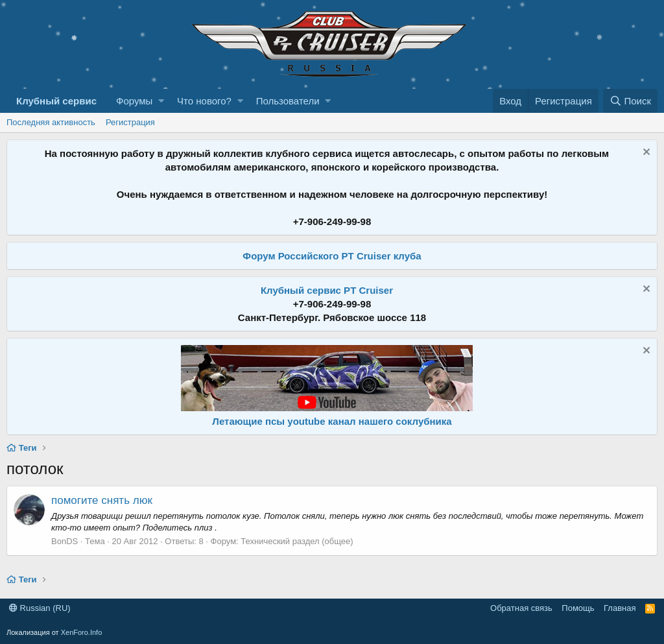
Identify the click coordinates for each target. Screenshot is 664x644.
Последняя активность (51, 122)
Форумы (134, 101)
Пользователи (288, 101)
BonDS (65, 541)
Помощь (578, 608)
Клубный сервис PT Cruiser (327, 290)
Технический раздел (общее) (297, 541)
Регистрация (130, 122)
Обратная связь (521, 608)
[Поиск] (630, 101)
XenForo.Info (82, 632)
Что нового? (204, 101)
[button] (161, 101)
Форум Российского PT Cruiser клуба (332, 256)
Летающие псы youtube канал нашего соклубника (332, 421)
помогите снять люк (102, 500)
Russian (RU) (40, 608)
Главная (620, 608)
